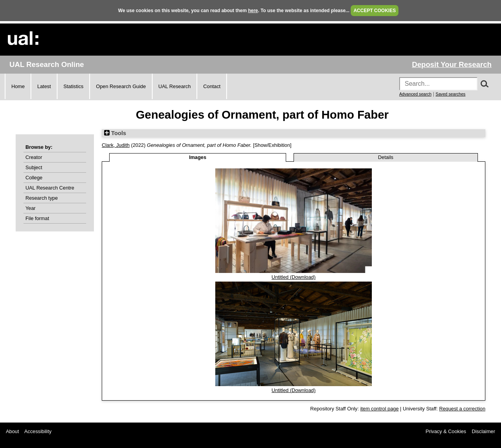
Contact (212, 86)
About (12, 431)
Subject (34, 167)
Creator (34, 157)
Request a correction (462, 409)
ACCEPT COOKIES (375, 11)
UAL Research (175, 86)
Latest (44, 86)
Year (31, 208)
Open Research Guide (121, 86)
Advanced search (415, 94)
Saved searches (451, 94)
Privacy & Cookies (446, 431)
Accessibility (38, 431)
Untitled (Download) (294, 277)
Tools (115, 133)
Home (18, 86)
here (253, 11)
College (34, 178)
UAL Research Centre (50, 188)
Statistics (73, 86)
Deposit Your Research (452, 64)
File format (37, 218)
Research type (42, 198)
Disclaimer (483, 431)
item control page (379, 409)
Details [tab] (386, 157)
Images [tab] (198, 157)
